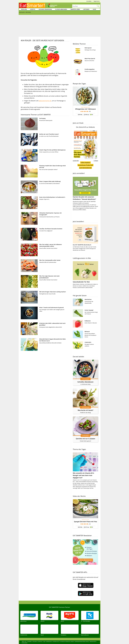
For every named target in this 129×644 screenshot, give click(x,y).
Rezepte (33, 9)
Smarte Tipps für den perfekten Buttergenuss (52, 150)
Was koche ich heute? (85, 410)
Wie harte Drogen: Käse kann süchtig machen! (53, 292)
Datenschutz (56, 638)
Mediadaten (93, 638)
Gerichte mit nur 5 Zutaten (85, 439)
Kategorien (25, 639)
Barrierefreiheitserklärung (82, 638)
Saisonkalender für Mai (81, 282)
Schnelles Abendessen (85, 382)
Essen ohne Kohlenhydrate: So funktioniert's (52, 197)
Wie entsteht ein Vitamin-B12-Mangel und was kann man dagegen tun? (84, 475)
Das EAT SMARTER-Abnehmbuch (82, 245)
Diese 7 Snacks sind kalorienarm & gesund (51, 308)
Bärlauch (87, 332)
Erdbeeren (88, 321)
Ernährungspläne (90, 69)
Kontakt (40, 638)
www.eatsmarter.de (45, 101)
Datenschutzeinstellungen (67, 638)
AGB (44, 638)
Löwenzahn (88, 342)
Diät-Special (88, 48)
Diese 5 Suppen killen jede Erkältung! (50, 181)
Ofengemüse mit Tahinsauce (85, 109)
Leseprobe (76, 161)
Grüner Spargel (89, 310)
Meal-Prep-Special (90, 59)
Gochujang (42, 118)
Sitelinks (35, 638)
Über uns (24, 638)
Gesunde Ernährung (45, 9)
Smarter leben (75, 9)
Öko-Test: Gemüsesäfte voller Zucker (50, 260)
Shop (94, 9)
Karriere (29, 638)
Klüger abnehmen (61, 9)
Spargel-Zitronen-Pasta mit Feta (85, 522)
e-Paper (96, 161)
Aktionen (86, 9)
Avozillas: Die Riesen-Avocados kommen (51, 229)
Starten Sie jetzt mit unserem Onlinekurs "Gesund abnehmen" (85, 188)
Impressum (49, 638)
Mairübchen (88, 299)
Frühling (24, 9)
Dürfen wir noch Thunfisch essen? (49, 134)
